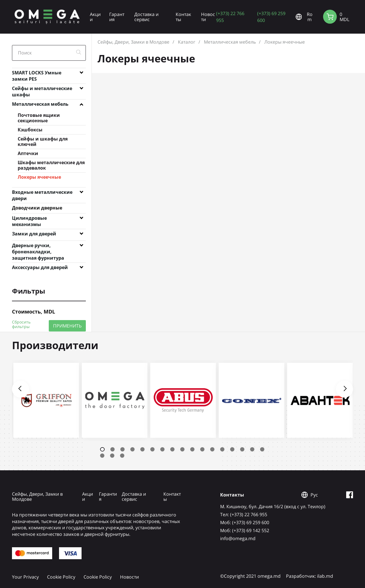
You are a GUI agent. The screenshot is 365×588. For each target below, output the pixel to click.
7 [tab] (162, 449)
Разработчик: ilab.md (310, 576)
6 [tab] (152, 449)
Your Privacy (25, 577)
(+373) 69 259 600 (271, 17)
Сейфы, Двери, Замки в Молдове (133, 42)
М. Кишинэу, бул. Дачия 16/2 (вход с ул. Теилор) (273, 506)
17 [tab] (262, 449)
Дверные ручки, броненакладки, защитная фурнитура (38, 247)
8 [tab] (172, 449)
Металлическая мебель (40, 104)
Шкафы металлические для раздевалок (51, 165)
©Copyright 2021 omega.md (250, 576)
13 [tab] (222, 449)
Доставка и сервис (146, 17)
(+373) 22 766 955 (230, 17)
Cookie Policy (61, 577)
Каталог (187, 42)
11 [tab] (202, 449)
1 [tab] (102, 449)
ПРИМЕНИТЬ (67, 326)
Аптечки (28, 153)
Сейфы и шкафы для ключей (43, 142)
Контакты (183, 17)
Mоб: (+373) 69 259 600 (245, 522)
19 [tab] (112, 456)
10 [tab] (192, 449)
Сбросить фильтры (21, 324)
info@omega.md (238, 538)
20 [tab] (122, 456)
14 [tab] (232, 449)
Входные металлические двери (42, 193)
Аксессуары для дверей (40, 267)
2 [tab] (112, 449)
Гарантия (117, 17)
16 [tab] (252, 449)
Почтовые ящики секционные (39, 118)
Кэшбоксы (30, 130)
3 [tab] (122, 449)
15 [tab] (242, 449)
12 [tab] (212, 449)
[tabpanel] (46, 400)
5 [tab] (142, 449)
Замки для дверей (34, 234)
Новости (208, 17)
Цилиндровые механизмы (29, 219)
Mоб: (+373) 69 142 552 (245, 530)
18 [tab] (102, 456)
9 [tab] (182, 449)
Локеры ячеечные (39, 177)
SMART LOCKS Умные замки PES (37, 74)
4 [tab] (132, 449)
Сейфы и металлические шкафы (42, 89)
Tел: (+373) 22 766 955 (244, 514)
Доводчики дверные (37, 208)
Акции (95, 17)
